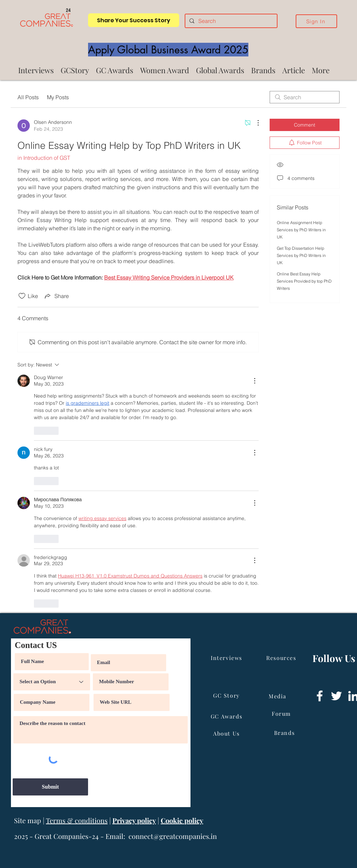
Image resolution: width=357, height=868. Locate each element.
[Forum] (282, 714)
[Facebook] (320, 696)
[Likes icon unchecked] (22, 296)
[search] (305, 97)
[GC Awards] (227, 716)
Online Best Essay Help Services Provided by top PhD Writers (304, 281)
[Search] (230, 21)
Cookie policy (182, 820)
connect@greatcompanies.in (173, 836)
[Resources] (282, 658)
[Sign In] (316, 21)
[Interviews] (227, 658)
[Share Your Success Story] (134, 20)
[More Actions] (255, 123)
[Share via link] (56, 296)
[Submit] (50, 787)
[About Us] (227, 734)
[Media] (278, 696)
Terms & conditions (77, 820)
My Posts (58, 97)
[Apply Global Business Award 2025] (168, 50)
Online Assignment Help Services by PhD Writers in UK (301, 230)
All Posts (28, 97)
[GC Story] (227, 696)
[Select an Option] (52, 682)
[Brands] (285, 733)
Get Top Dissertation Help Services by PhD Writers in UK (301, 255)
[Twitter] (336, 696)
